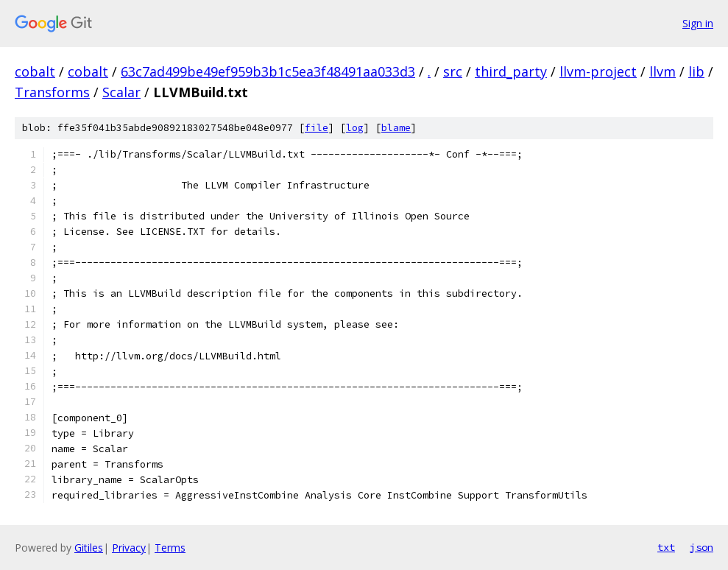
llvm (662, 71)
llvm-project (598, 71)
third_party (511, 71)
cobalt (35, 71)
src (453, 71)
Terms (170, 548)
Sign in (698, 23)
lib (696, 71)
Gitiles (89, 548)
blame (396, 128)
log (355, 128)
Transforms (52, 92)
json (702, 547)
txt (666, 547)
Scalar (121, 92)
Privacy (129, 548)
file (317, 128)
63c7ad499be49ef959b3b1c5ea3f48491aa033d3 (268, 71)
